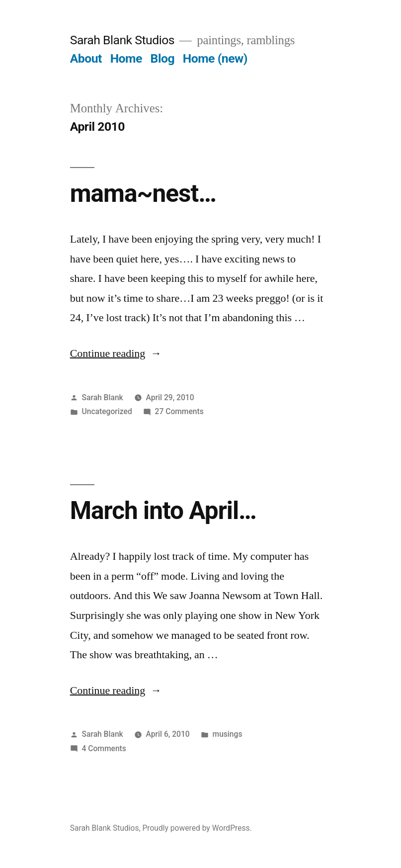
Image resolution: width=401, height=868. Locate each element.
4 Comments (104, 748)
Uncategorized (107, 411)
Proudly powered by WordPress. (197, 828)
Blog (162, 58)
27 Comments (179, 411)
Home (126, 58)
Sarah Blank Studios (122, 40)
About (86, 58)
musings (228, 734)
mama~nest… (143, 193)
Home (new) (215, 58)
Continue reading (116, 353)
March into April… (163, 511)
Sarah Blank (103, 397)
